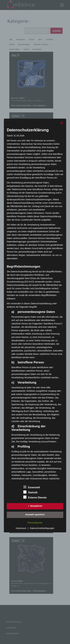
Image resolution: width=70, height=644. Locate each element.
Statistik (31, 492)
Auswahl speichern (35, 515)
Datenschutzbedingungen (42, 528)
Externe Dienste (35, 497)
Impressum (21, 528)
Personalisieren (35, 523)
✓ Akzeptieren (35, 506)
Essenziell (32, 487)
